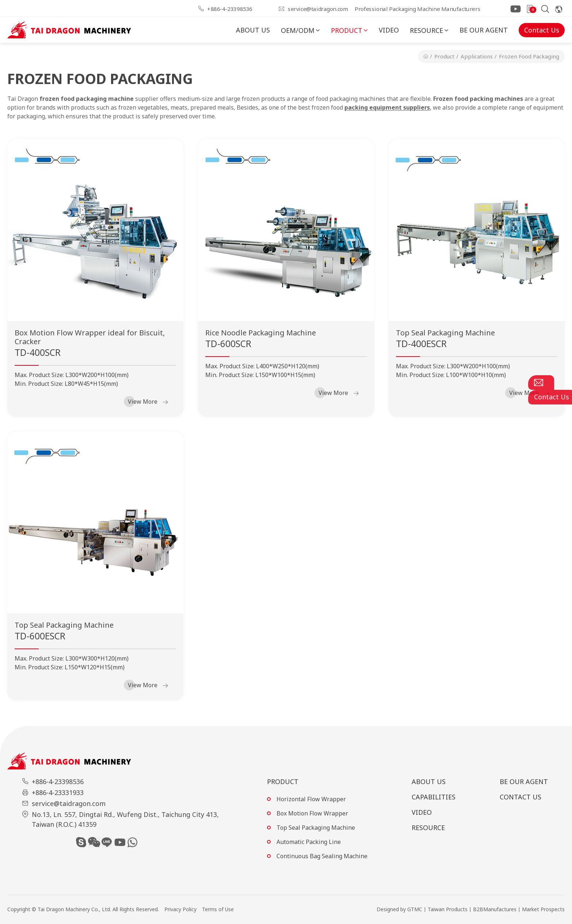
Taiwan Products (448, 909)
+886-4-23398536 (230, 9)
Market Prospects (543, 909)
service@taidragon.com (318, 9)
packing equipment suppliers (387, 107)
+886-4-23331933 (58, 792)
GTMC (415, 909)
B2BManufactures (495, 909)
